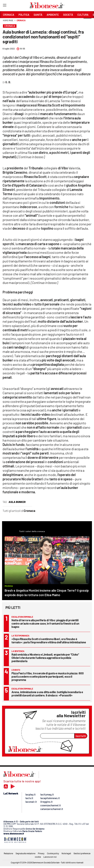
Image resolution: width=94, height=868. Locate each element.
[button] (87, 22)
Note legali (66, 853)
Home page (8, 20)
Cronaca (21, 20)
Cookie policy (53, 853)
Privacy (41, 853)
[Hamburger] (5, 6)
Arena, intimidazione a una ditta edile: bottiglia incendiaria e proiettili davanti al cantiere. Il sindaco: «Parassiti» (47, 694)
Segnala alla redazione (25, 853)
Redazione (8, 853)
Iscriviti (81, 736)
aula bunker (17, 502)
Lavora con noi (50, 857)
